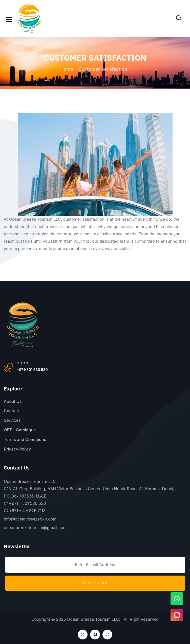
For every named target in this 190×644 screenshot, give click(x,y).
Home (67, 69)
